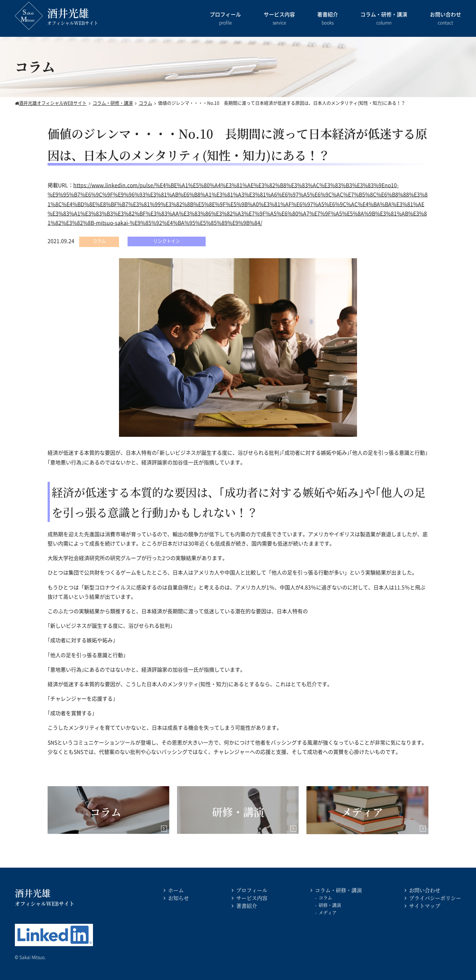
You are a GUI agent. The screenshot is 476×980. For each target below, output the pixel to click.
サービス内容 (279, 19)
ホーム (176, 890)
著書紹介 (328, 19)
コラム (325, 898)
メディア (328, 912)
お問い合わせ (446, 19)
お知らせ (178, 898)
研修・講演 (330, 905)
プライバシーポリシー (435, 898)
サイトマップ (425, 906)
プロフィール (225, 19)
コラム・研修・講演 (384, 19)
